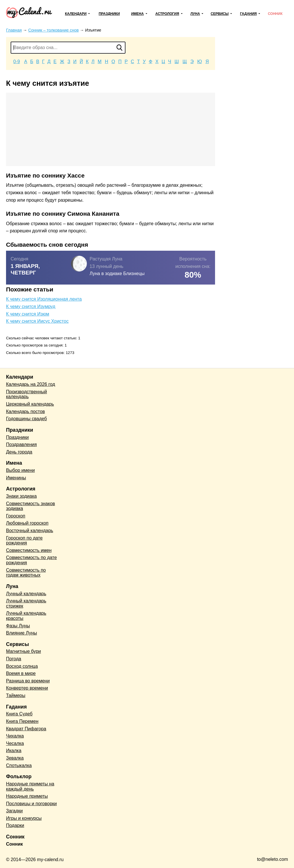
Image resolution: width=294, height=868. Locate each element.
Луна (195, 14)
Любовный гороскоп (27, 523)
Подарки (15, 825)
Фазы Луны (18, 626)
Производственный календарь (26, 394)
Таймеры (16, 695)
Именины (16, 478)
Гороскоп (16, 516)
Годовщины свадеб (26, 419)
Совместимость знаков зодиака (31, 506)
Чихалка (15, 736)
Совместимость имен (29, 550)
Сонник (275, 14)
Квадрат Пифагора (26, 729)
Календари (76, 14)
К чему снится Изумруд (31, 306)
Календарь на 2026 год (31, 384)
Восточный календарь (30, 531)
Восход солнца (22, 666)
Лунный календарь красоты (26, 616)
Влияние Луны (22, 633)
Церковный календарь (30, 404)
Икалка (14, 751)
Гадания (248, 14)
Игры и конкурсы (24, 818)
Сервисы (220, 14)
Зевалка (15, 758)
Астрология (167, 14)
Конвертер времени (27, 688)
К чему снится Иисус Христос (37, 321)
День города (19, 452)
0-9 (17, 62)
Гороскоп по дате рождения (24, 541)
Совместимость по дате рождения (31, 560)
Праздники (109, 14)
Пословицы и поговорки (31, 804)
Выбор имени (20, 470)
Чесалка (15, 743)
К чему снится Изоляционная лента (44, 299)
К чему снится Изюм (28, 314)
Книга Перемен (22, 721)
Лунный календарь (26, 594)
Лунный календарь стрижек (26, 603)
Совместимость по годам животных (26, 573)
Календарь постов (25, 411)
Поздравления (21, 444)
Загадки (14, 811)
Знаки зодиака (21, 496)
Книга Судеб (19, 714)
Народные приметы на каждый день (30, 786)
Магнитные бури (24, 651)
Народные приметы (27, 796)
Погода (14, 659)
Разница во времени (28, 681)
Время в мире (21, 673)
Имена (138, 14)
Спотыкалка (19, 765)
